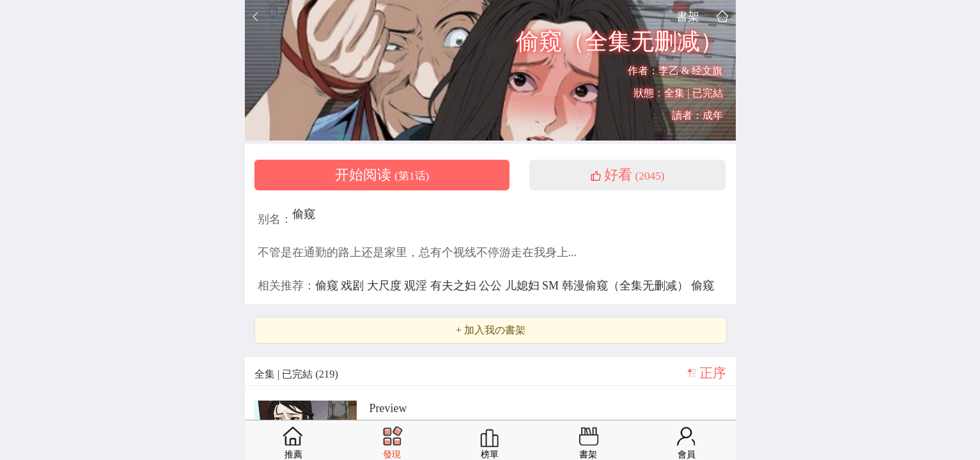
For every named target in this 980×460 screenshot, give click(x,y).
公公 (492, 286)
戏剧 (354, 286)
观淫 (417, 286)
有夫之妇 (455, 286)
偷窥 (304, 214)
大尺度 (386, 286)
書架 (688, 16)
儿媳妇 (524, 286)
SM (552, 286)
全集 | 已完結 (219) (296, 374)
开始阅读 (382, 175)
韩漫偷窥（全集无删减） (627, 286)
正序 (713, 373)
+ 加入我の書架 (491, 330)
